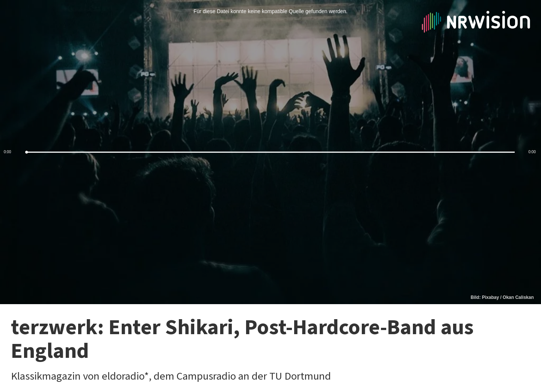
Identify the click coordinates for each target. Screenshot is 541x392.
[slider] (270, 152)
